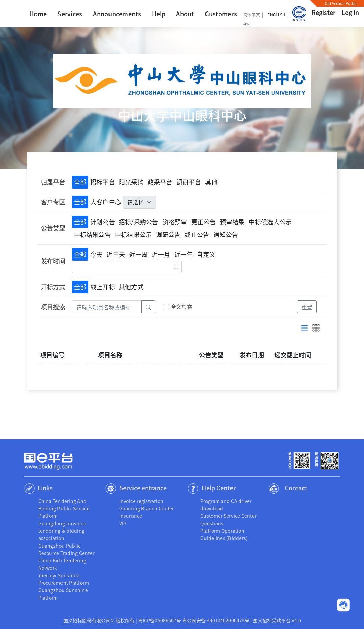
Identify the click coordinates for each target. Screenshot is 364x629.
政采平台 (160, 182)
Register (323, 12)
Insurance (131, 516)
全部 (80, 182)
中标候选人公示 (270, 222)
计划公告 (103, 222)
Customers (221, 14)
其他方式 (131, 287)
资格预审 (175, 222)
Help (159, 14)
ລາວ (247, 23)
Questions (212, 523)
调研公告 (168, 234)
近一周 (138, 254)
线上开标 (103, 287)
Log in (350, 12)
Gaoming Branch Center (147, 508)
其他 (211, 182)
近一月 (161, 254)
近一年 (184, 254)
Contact (296, 488)
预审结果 (232, 222)
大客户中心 (106, 202)
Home (38, 14)
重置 (307, 307)
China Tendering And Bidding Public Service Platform (64, 508)
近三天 (116, 254)
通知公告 (226, 234)
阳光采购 (131, 182)
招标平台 (103, 182)
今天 (96, 254)
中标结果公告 (92, 234)
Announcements (117, 14)
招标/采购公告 (139, 222)
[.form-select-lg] (140, 202)
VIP (123, 523)
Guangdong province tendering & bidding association (62, 531)
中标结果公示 (133, 234)
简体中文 (252, 14)
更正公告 (204, 222)
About (185, 14)
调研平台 (189, 182)
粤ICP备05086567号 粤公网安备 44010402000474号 (194, 620)
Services (70, 14)
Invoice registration (141, 501)
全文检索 (182, 307)
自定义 (206, 254)
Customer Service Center (229, 516)
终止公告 (197, 234)
